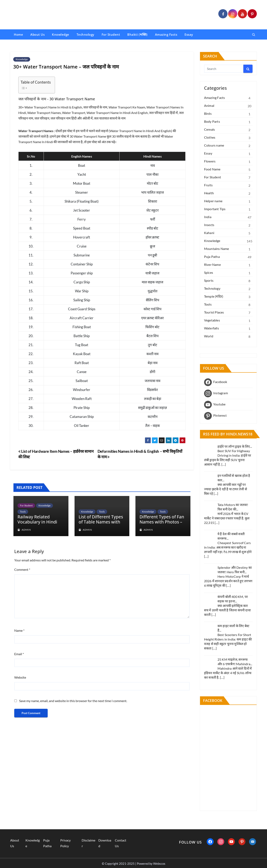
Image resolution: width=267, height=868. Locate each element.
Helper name (213, 201)
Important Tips (215, 209)
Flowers (210, 161)
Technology (85, 34)
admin (24, 530)
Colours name (214, 145)
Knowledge (61, 34)
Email (19, 654)
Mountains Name (217, 249)
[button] (254, 34)
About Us (37, 34)
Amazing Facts (166, 34)
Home (18, 34)
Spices (209, 272)
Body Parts (212, 121)
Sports (209, 280)
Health (209, 193)
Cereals (209, 129)
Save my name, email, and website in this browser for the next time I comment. (73, 701)
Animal (209, 105)
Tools (23, 512)
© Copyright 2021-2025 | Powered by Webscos (134, 864)
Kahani (209, 233)
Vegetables (212, 320)
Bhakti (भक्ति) (137, 34)
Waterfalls (212, 328)
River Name (212, 264)
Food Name (212, 169)
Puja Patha (212, 257)
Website (20, 677)
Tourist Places (214, 312)
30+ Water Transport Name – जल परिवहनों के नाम (66, 67)
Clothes (210, 137)
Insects (209, 225)
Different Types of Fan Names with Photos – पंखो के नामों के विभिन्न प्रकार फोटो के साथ (162, 524)
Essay (189, 34)
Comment (22, 569)
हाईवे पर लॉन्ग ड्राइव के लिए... (235, 446)
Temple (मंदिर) (214, 296)
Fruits (208, 185)
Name (19, 630)
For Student (111, 34)
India (208, 217)
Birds (208, 113)
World (209, 336)
